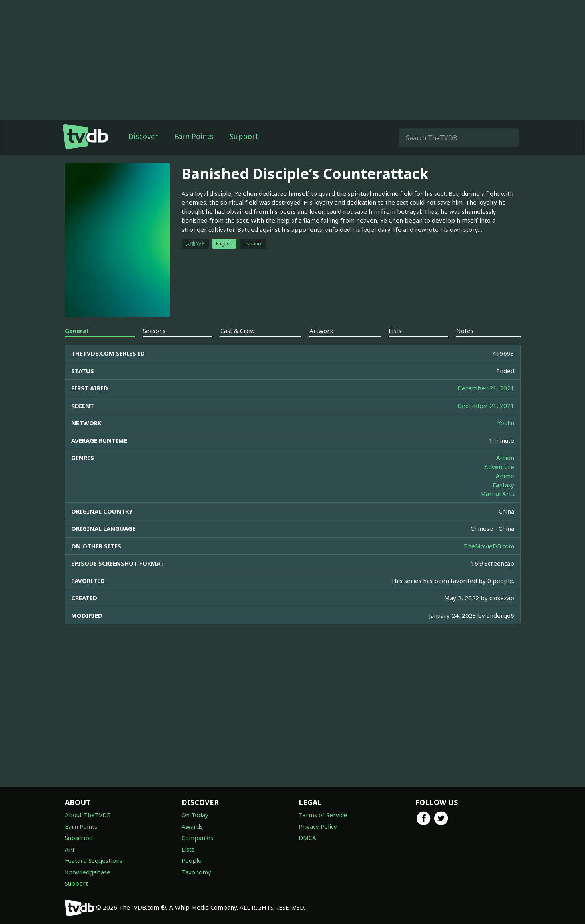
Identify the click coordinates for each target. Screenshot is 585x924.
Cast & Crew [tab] (238, 331)
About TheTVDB (88, 815)
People (192, 860)
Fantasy (503, 485)
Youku (506, 423)
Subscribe (79, 838)
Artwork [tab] (321, 331)
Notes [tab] (465, 331)
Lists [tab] (395, 331)
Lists (188, 849)
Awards (192, 826)
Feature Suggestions (94, 860)
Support (244, 136)
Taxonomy (196, 872)
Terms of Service (323, 815)
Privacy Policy (318, 826)
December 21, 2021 (486, 388)
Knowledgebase (88, 872)
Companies (197, 838)
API (70, 849)
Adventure (499, 467)
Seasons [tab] (154, 331)
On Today (195, 815)
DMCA (307, 838)
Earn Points (194, 136)
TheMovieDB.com (489, 546)
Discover (143, 136)
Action (505, 458)
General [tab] (76, 331)
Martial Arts (497, 494)
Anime (505, 476)
